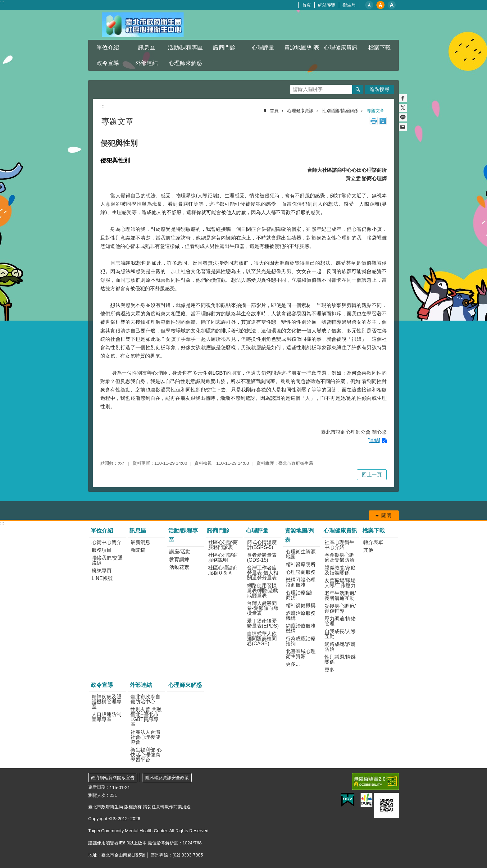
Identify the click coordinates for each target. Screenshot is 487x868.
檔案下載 (380, 48)
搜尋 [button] (358, 89)
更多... (293, 664)
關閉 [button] (386, 516)
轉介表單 (373, 542)
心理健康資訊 (341, 48)
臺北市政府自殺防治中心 (145, 699)
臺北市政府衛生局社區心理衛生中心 (143, 25)
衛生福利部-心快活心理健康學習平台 (146, 755)
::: (2, 3)
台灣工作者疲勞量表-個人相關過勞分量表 (263, 573)
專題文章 (375, 111)
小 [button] (369, 5)
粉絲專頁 (102, 571)
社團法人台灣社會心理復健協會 (145, 737)
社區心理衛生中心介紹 (339, 545)
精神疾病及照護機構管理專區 (107, 702)
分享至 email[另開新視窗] (403, 127)
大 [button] (392, 5)
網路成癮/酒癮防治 (340, 647)
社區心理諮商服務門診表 (223, 545)
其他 (368, 550)
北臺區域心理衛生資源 (301, 654)
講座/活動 (180, 552)
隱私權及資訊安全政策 (167, 778)
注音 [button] (383, 121)
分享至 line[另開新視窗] (403, 117)
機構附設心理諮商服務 (301, 582)
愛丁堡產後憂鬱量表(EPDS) (263, 623)
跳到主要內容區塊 (3, 3)
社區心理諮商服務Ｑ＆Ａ (223, 570)
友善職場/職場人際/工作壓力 (340, 583)
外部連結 (147, 63)
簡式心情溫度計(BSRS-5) (262, 545)
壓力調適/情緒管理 (340, 621)
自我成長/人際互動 (340, 634)
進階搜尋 (380, 89)
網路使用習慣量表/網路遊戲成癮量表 (262, 590)
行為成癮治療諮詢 (301, 641)
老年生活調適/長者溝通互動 (340, 596)
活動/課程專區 (185, 48)
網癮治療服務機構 (301, 628)
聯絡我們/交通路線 (107, 560)
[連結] (374, 440)
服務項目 (102, 550)
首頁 (307, 5)
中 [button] (380, 5)
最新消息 (140, 542)
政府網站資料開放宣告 (113, 778)
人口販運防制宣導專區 (107, 717)
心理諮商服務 (301, 572)
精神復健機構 (301, 605)
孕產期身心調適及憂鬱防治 (339, 557)
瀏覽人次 (97, 795)
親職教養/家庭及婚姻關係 (340, 570)
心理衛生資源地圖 (301, 554)
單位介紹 (108, 48)
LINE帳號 (102, 578)
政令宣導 (108, 63)
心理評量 (263, 48)
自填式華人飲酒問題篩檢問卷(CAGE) (262, 639)
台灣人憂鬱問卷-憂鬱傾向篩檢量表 (263, 608)
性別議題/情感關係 (340, 111)
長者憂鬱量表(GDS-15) (262, 557)
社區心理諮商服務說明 (223, 557)
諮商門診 (224, 48)
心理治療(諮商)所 (299, 595)
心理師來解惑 (185, 63)
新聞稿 (138, 550)
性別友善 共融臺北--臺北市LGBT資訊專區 (146, 717)
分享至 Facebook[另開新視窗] (403, 98)
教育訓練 (179, 559)
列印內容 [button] (374, 121)
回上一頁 (372, 475)
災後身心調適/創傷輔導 (340, 608)
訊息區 (147, 48)
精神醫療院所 (301, 564)
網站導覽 (327, 5)
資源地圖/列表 (302, 48)
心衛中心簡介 (107, 542)
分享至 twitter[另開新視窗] (403, 108)
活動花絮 (179, 567)
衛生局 (349, 5)
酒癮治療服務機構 (301, 616)
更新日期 (97, 787)
